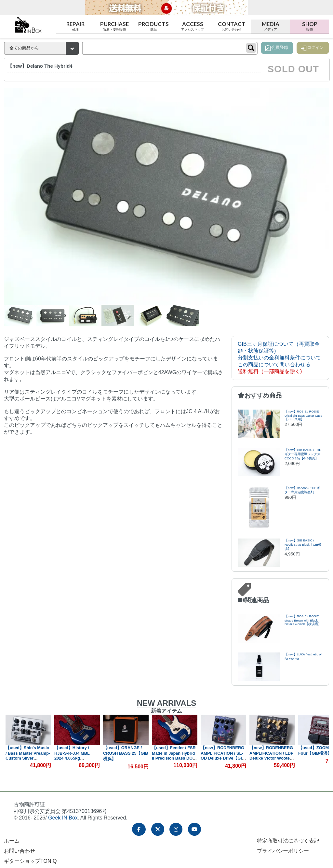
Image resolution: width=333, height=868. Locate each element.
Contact (232, 26)
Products (153, 26)
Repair (75, 26)
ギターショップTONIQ (30, 861)
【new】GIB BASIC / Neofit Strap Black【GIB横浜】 (303, 545)
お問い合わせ (20, 851)
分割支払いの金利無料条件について (279, 358)
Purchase (114, 26)
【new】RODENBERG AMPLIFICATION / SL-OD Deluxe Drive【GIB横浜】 (223, 756)
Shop (310, 26)
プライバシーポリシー (283, 851)
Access (193, 26)
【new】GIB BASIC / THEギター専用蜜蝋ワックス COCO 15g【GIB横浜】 (303, 454)
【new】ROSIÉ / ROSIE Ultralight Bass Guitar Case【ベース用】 (303, 415)
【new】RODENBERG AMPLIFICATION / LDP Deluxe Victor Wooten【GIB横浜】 (271, 755)
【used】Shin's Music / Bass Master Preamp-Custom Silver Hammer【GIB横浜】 (28, 755)
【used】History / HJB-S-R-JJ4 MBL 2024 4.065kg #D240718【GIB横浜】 (76, 755)
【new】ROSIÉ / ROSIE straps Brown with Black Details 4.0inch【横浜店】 (303, 620)
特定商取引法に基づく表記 (288, 841)
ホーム (12, 841)
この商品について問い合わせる (274, 364)
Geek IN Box (63, 818)
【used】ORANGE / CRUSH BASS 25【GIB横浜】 (126, 753)
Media (271, 26)
